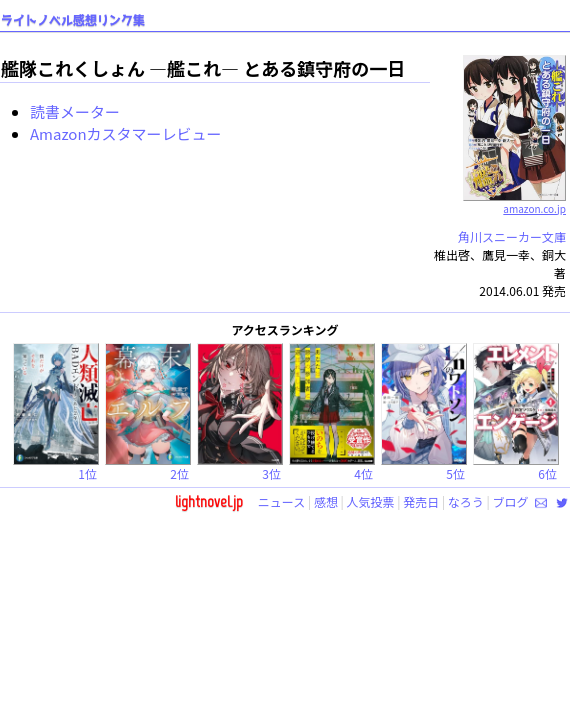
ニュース (281, 501)
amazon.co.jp (514, 201)
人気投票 (371, 501)
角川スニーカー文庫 (512, 236)
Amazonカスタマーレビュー (126, 133)
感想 (326, 501)
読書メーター (75, 111)
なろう (466, 501)
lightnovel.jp (209, 501)
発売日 (421, 501)
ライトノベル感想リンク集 (73, 20)
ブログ (510, 501)
